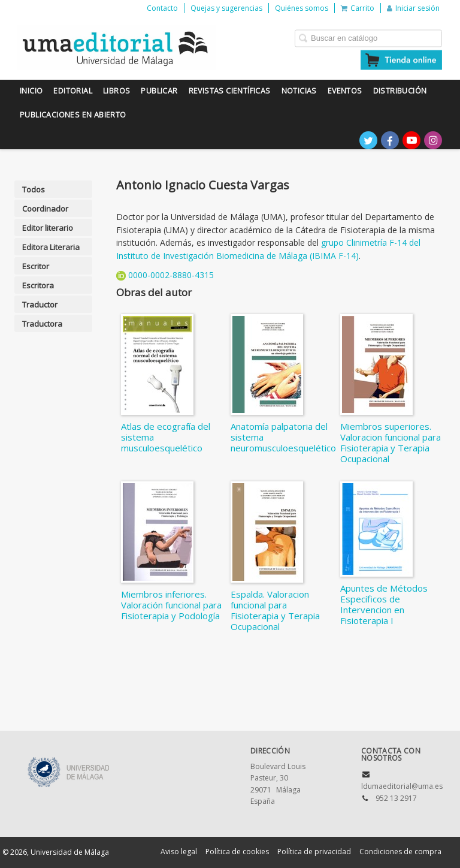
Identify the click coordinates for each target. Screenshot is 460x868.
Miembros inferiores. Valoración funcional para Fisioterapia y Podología (171, 605)
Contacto (162, 8)
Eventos (345, 91)
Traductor (40, 305)
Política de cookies (237, 852)
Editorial (73, 91)
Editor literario (48, 228)
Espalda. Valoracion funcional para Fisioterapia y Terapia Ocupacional (275, 610)
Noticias (299, 91)
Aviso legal (179, 852)
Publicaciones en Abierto (73, 115)
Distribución (400, 91)
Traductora (42, 324)
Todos (34, 189)
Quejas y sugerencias (226, 8)
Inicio (31, 91)
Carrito (358, 8)
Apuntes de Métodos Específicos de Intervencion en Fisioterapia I (384, 604)
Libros (116, 91)
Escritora (38, 285)
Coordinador (45, 209)
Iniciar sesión (413, 8)
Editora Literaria (51, 247)
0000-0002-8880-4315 (171, 275)
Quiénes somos (302, 8)
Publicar (159, 91)
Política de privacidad (314, 852)
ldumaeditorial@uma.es (402, 786)
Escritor (36, 266)
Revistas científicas (230, 91)
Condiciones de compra (400, 852)
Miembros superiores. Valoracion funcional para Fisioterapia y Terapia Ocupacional (391, 442)
